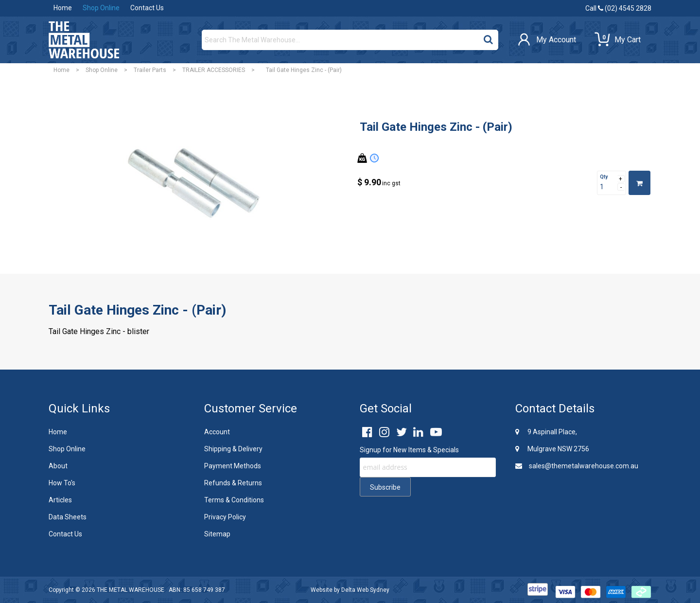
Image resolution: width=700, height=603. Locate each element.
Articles (60, 500)
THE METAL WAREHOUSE (131, 590)
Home (63, 8)
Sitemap (217, 534)
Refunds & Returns (233, 483)
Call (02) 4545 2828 (618, 8)
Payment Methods (233, 466)
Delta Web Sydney (365, 590)
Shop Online (101, 8)
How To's (62, 483)
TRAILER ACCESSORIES (214, 70)
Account (217, 432)
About (58, 466)
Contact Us (147, 8)
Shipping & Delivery (233, 449)
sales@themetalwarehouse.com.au (577, 466)
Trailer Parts (150, 70)
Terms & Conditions (234, 500)
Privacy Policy (225, 517)
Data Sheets (68, 517)
